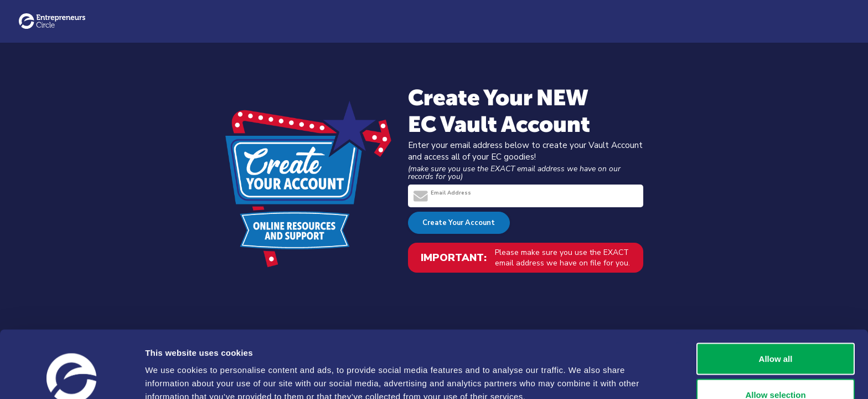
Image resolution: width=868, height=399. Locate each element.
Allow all (776, 297)
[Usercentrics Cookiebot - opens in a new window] (72, 377)
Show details (581, 370)
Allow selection (775, 333)
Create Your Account (459, 223)
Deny (776, 369)
